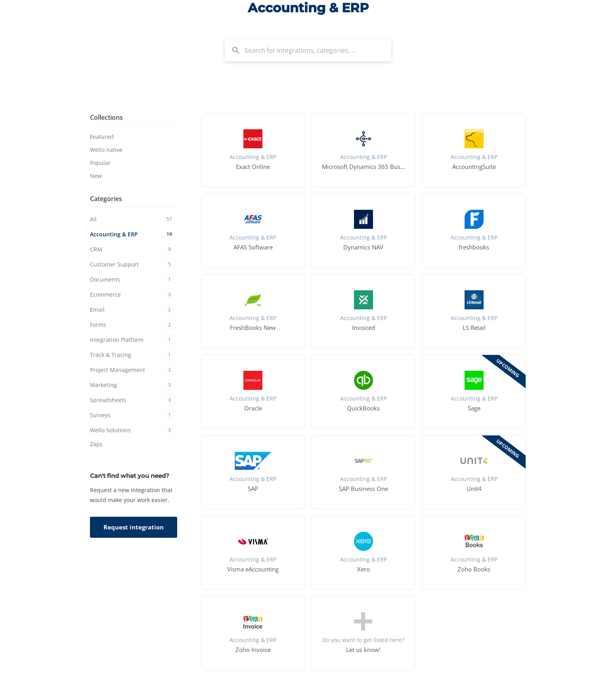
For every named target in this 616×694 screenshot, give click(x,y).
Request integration (134, 527)
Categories (106, 199)
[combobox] (308, 50)
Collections (106, 117)
